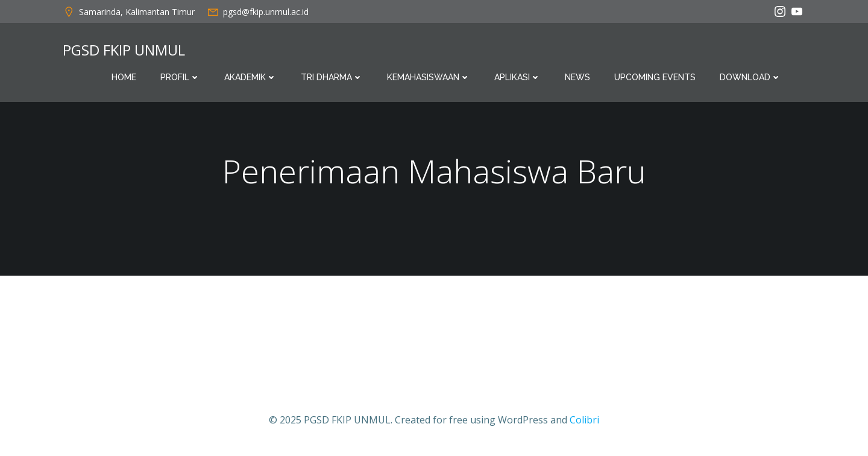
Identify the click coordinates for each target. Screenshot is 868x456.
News (577, 77)
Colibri (584, 420)
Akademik (250, 77)
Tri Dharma (332, 77)
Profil (180, 77)
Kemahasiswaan (429, 77)
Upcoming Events (655, 77)
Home (124, 77)
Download (750, 77)
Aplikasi (517, 77)
